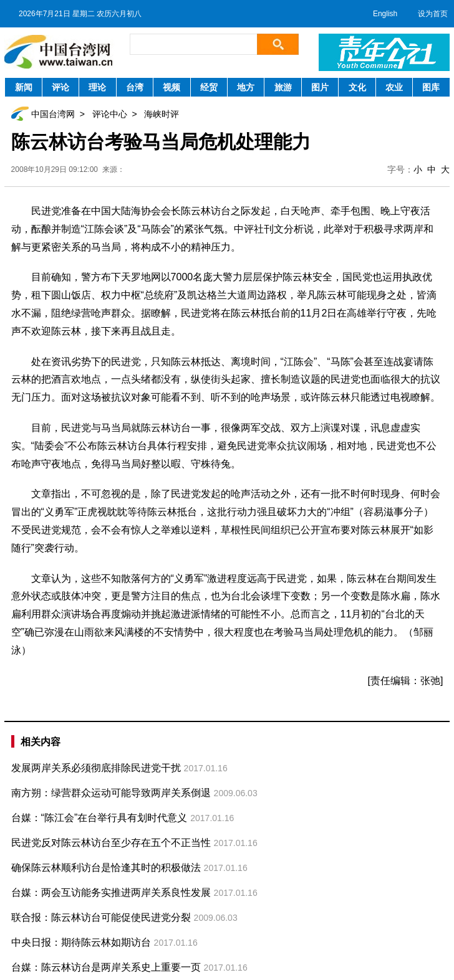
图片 (320, 87)
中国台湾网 (53, 114)
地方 (246, 87)
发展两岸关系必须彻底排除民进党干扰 (96, 768)
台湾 (135, 87)
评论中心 (110, 114)
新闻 (24, 87)
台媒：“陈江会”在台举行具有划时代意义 (99, 818)
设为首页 (433, 14)
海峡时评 (162, 114)
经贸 (209, 87)
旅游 (283, 87)
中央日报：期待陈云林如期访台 (81, 942)
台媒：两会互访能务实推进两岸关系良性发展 (111, 892)
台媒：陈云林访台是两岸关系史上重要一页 (106, 967)
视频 (171, 87)
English (385, 14)
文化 (357, 87)
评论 (60, 87)
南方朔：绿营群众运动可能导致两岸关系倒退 (111, 793)
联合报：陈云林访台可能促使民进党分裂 (101, 917)
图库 (431, 87)
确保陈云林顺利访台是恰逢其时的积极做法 (106, 868)
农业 (394, 87)
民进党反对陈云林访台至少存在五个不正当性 (111, 843)
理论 (97, 87)
